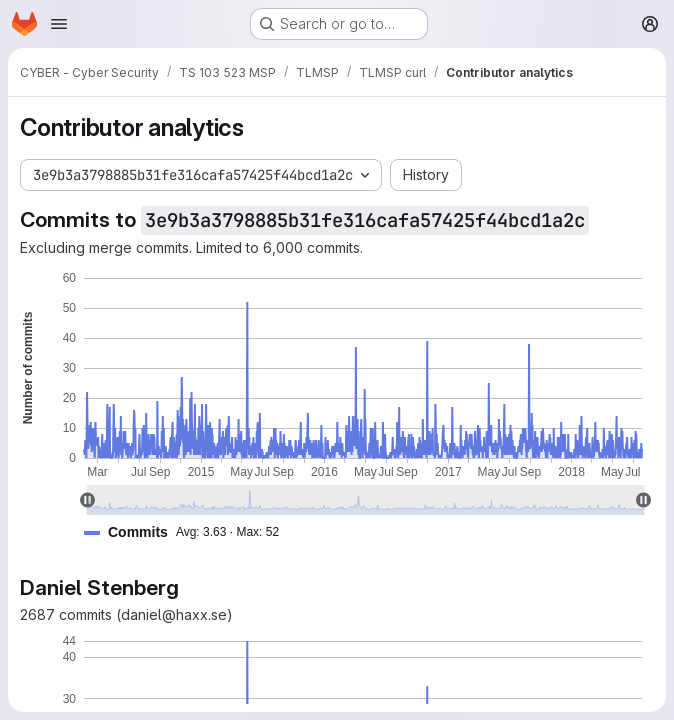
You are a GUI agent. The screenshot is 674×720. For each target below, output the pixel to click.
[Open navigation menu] (59, 24)
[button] (189, 532)
